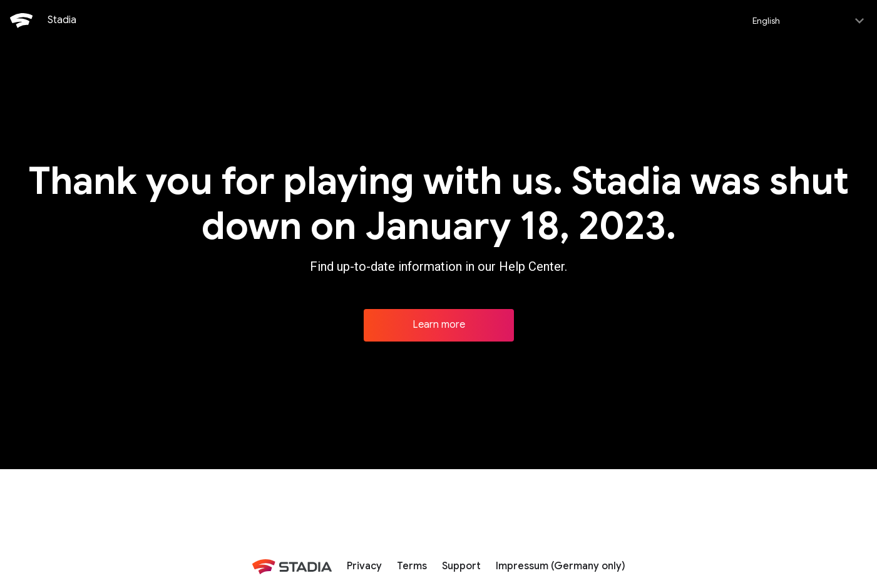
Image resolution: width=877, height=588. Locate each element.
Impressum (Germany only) (561, 565)
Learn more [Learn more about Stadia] (439, 323)
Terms (412, 565)
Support (461, 565)
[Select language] (807, 20)
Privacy (364, 565)
